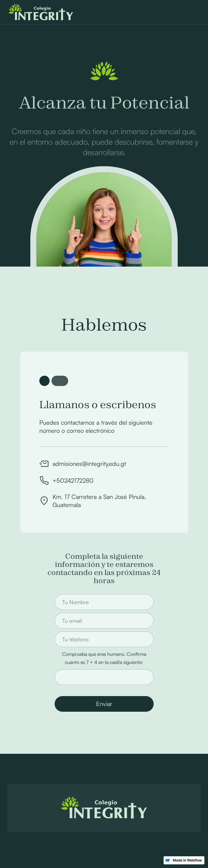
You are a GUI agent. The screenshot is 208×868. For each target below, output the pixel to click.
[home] (39, 12)
